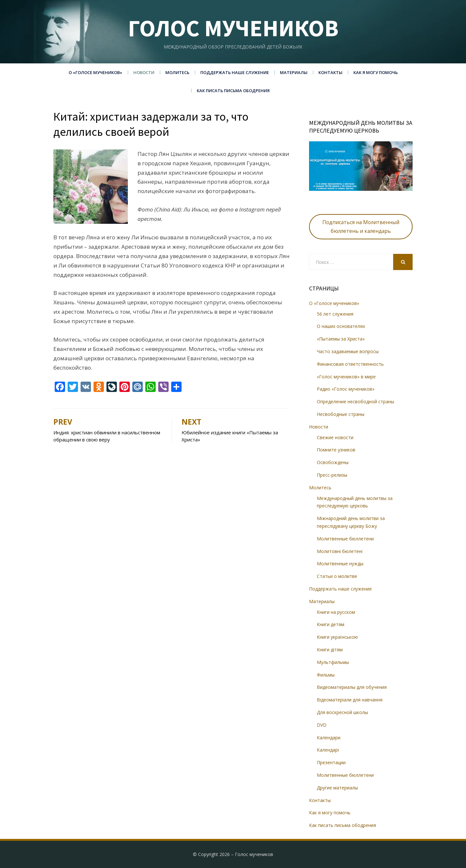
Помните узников (336, 450)
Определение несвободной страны (355, 401)
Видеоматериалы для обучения (352, 687)
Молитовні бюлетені (340, 551)
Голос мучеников (233, 28)
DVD (322, 725)
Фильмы (326, 675)
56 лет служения (335, 314)
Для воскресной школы (342, 712)
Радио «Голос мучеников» (346, 389)
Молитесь (177, 72)
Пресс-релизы (332, 475)
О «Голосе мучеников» (95, 72)
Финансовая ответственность (350, 364)
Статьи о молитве (337, 576)
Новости (144, 72)
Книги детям (331, 624)
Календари (329, 738)
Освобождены (333, 462)
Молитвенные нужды (340, 564)
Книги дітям (330, 650)
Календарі (328, 750)
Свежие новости (335, 437)
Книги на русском (336, 612)
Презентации (331, 762)
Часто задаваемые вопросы (348, 351)
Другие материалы (337, 788)
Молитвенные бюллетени (345, 539)
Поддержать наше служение (235, 72)
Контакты (330, 72)
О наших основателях (341, 326)
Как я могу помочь (376, 72)
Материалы (294, 72)
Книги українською (337, 637)
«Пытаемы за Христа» (341, 339)
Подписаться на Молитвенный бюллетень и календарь (361, 227)
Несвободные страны (341, 414)
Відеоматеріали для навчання (350, 700)
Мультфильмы (333, 662)
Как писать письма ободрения (233, 91)
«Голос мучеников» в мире (346, 377)
